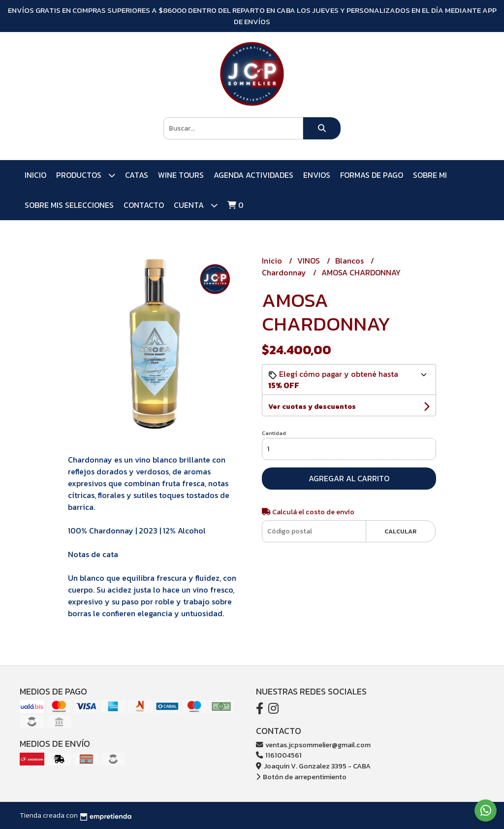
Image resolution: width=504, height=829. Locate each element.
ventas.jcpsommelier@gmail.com (313, 745)
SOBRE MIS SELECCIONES (69, 205)
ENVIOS (317, 175)
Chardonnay (285, 272)
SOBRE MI (430, 175)
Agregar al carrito (349, 478)
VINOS (310, 261)
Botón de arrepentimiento (301, 777)
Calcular (400, 531)
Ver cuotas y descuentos (312, 407)
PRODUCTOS (86, 175)
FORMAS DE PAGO (372, 175)
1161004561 (279, 755)
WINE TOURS (181, 175)
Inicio (35, 175)
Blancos (350, 261)
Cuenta (196, 205)
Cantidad (274, 433)
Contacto (144, 205)
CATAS (137, 175)
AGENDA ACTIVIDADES (253, 175)
